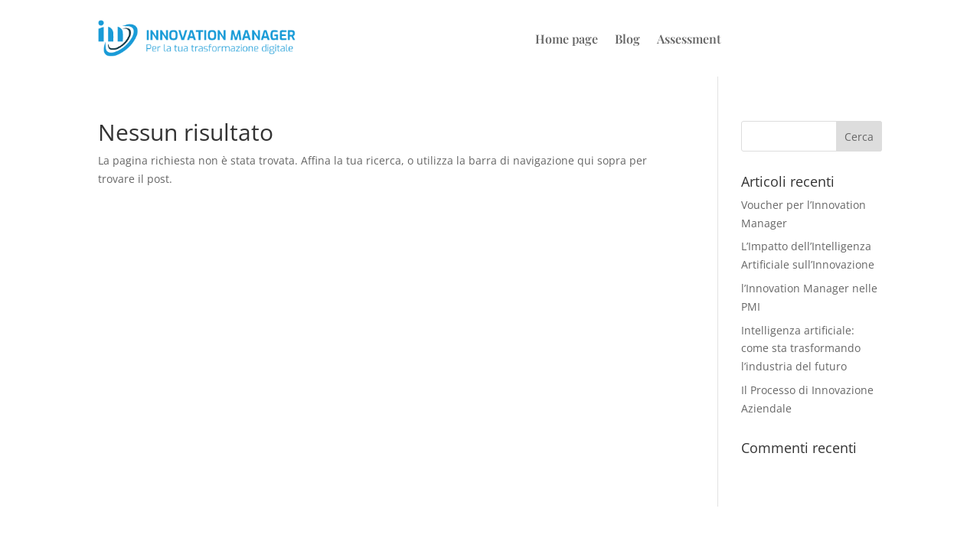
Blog (627, 40)
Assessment (689, 40)
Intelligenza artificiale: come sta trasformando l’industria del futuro (801, 349)
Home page (567, 40)
